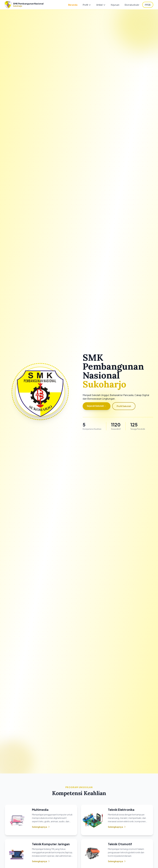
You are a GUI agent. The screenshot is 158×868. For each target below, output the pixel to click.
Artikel (101, 5)
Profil (87, 5)
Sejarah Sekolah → (97, 406)
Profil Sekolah (124, 406)
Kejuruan (115, 5)
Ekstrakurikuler (132, 5)
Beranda (73, 5)
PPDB (148, 5)
